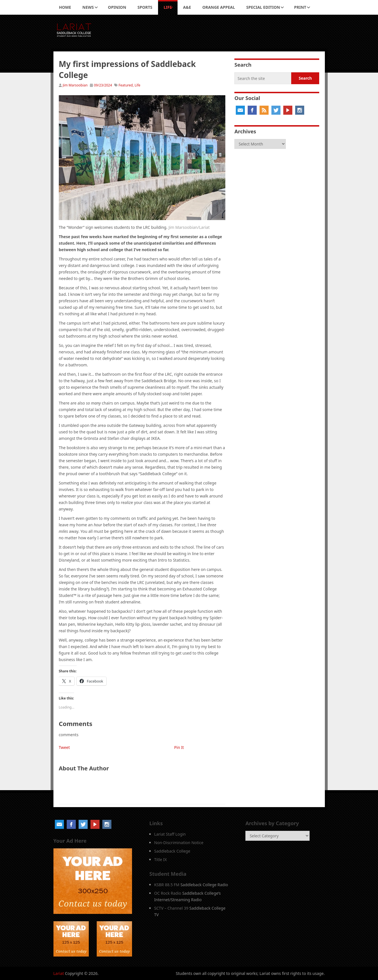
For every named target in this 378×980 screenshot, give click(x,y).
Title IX (160, 860)
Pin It (179, 747)
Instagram (300, 110)
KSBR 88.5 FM (167, 885)
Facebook (252, 110)
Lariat (59, 973)
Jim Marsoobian (75, 85)
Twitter (276, 110)
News (88, 7)
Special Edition (263, 7)
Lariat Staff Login (170, 834)
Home (65, 7)
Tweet (64, 747)
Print (300, 7)
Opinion (117, 7)
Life (168, 7)
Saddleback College (172, 851)
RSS (264, 110)
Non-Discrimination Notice (179, 843)
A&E (187, 7)
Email (240, 110)
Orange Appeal (219, 7)
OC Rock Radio (168, 893)
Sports (145, 7)
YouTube (288, 110)
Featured (126, 85)
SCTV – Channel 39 (171, 908)
